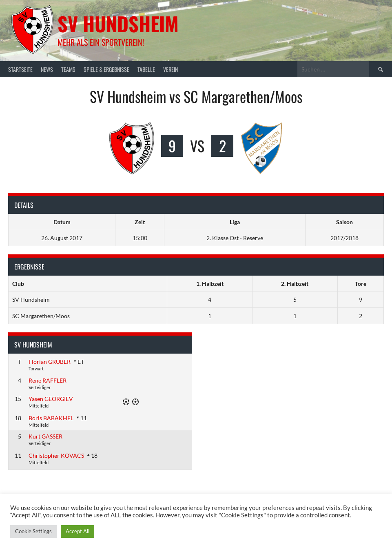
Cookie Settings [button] (33, 531)
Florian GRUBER (50, 362)
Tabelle (146, 69)
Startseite (20, 69)
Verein (171, 69)
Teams (68, 69)
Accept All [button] (78, 531)
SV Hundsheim (118, 23)
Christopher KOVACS (56, 455)
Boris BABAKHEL (51, 418)
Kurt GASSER (45, 436)
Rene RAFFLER (48, 380)
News (47, 69)
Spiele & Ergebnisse (106, 69)
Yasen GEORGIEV (51, 399)
